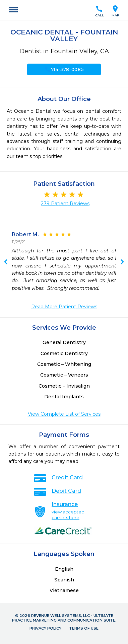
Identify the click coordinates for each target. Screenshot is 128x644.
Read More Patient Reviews (64, 307)
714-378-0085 (64, 69)
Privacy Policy (45, 628)
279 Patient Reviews (65, 204)
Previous (122, 262)
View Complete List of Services (64, 414)
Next (6, 262)
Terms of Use (84, 628)
